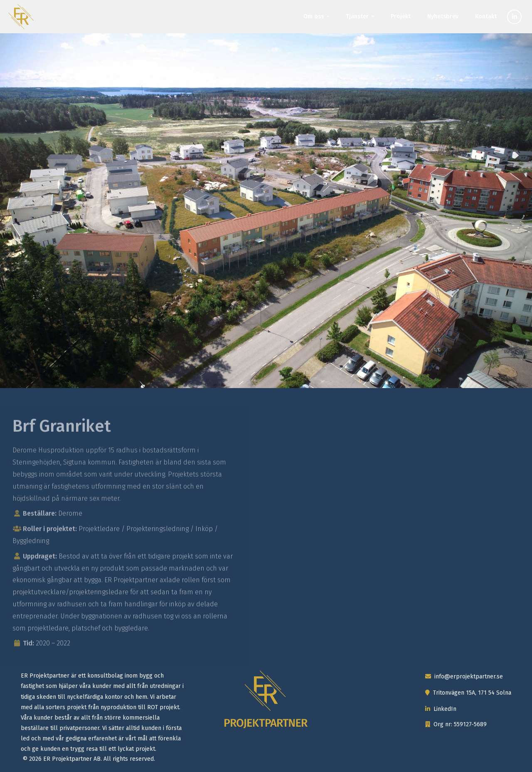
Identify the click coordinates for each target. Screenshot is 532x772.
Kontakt (486, 16)
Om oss (314, 16)
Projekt (401, 16)
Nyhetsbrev (443, 16)
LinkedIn (441, 709)
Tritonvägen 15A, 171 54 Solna (468, 693)
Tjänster (357, 16)
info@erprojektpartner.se (464, 677)
